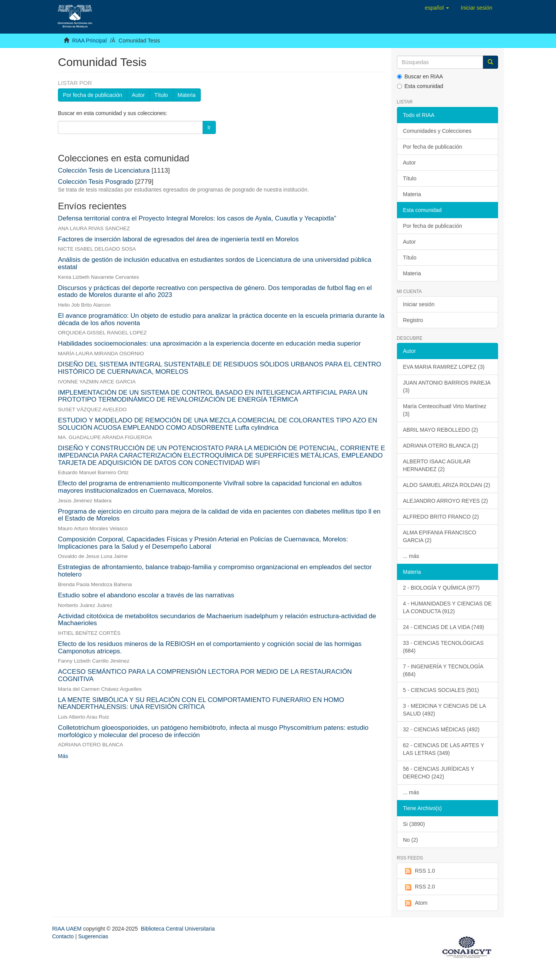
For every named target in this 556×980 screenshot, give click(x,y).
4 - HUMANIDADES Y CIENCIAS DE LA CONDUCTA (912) (448, 607)
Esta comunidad (420, 86)
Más (63, 756)
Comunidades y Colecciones (437, 131)
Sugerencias (93, 936)
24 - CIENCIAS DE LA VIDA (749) (444, 627)
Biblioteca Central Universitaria (178, 929)
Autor (138, 95)
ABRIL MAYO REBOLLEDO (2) (441, 430)
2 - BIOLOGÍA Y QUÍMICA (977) (442, 588)
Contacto (63, 936)
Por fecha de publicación (92, 95)
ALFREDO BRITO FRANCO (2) (441, 517)
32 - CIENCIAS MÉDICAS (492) (441, 729)
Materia (187, 95)
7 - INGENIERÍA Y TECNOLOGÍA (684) (443, 670)
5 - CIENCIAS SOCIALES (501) (441, 690)
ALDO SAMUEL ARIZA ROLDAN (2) (447, 485)
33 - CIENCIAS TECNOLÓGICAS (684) (443, 647)
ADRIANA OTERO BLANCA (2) (441, 446)
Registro (413, 320)
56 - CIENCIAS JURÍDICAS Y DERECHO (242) (439, 773)
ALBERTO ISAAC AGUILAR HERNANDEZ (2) (437, 465)
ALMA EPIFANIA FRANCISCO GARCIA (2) (440, 536)
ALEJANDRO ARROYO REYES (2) (446, 501)
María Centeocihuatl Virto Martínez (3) (445, 410)
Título (161, 95)
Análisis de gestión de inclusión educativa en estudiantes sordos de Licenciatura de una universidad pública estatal (215, 263)
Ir (209, 127)
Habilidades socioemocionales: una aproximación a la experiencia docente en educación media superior (209, 343)
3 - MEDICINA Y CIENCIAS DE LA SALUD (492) (445, 710)
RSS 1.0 (419, 871)
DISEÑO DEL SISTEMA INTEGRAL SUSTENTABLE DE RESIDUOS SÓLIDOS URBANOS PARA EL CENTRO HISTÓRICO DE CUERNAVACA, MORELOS (220, 368)
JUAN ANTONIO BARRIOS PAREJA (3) (447, 387)
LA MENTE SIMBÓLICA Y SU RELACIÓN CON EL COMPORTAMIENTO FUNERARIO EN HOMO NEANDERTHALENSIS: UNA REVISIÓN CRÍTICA (201, 704)
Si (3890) (414, 824)
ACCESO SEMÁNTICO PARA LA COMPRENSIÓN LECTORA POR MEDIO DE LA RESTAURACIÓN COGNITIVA (205, 675)
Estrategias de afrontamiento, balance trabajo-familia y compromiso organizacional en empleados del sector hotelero (215, 571)
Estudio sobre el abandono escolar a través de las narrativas (146, 595)
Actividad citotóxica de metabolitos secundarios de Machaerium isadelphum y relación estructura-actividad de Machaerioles (217, 620)
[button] (437, 8)
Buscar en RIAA (420, 76)
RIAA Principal (89, 41)
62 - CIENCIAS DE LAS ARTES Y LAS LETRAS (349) (444, 749)
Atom (415, 903)
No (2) (411, 840)
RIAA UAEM (68, 929)
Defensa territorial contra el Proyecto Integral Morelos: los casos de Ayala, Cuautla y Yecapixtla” (197, 218)
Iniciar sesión (419, 304)
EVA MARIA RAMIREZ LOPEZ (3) (444, 367)
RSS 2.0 (419, 887)
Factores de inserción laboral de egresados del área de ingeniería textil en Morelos (178, 239)
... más (411, 556)
